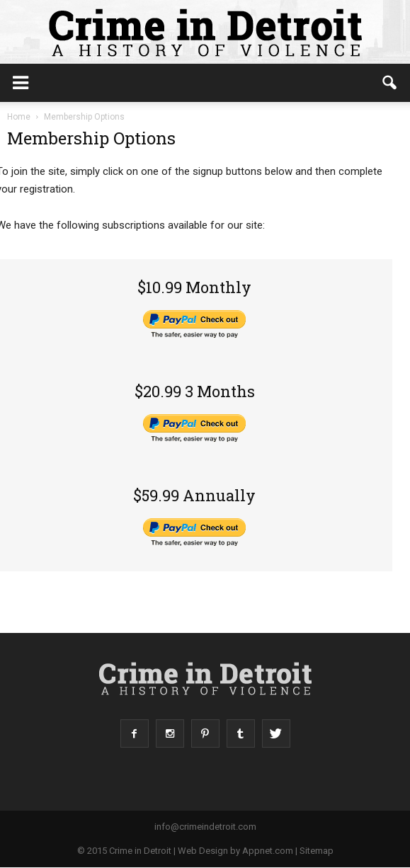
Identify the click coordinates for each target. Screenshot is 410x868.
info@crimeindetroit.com (205, 827)
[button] (390, 83)
